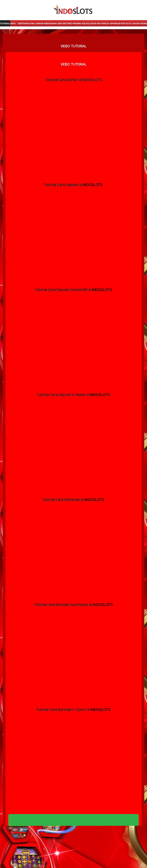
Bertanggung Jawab (31, 23)
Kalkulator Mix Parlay (96, 23)
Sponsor (115, 23)
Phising (77, 23)
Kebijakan (50, 23)
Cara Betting (64, 23)
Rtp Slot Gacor (130, 23)
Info (13, 23)
